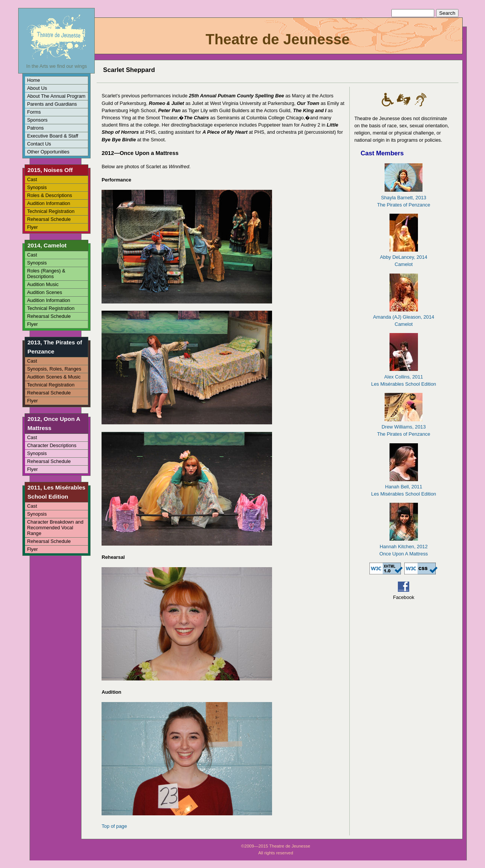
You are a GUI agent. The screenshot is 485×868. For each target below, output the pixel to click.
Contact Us (39, 144)
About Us (37, 88)
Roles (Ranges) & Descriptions (46, 274)
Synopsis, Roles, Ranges (54, 369)
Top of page (114, 826)
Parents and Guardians (52, 104)
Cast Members (382, 153)
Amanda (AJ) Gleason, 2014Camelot (403, 317)
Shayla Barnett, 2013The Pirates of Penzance (404, 197)
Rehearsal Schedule (49, 219)
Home (33, 80)
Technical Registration (51, 211)
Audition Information (48, 203)
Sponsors (37, 120)
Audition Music (43, 284)
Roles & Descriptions (49, 195)
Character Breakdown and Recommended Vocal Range (55, 528)
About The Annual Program (56, 96)
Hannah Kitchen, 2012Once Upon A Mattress (404, 546)
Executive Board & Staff (52, 136)
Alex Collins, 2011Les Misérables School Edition (404, 376)
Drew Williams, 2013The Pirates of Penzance (404, 427)
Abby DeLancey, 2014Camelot (404, 257)
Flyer (32, 227)
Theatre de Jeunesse (277, 39)
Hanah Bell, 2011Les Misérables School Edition (404, 487)
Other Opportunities (48, 152)
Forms (34, 112)
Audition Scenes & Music (54, 377)
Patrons (35, 128)
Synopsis (37, 187)
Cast (32, 179)
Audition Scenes (44, 292)
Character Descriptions (52, 445)
